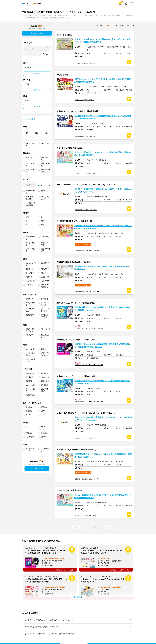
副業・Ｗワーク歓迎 (45, 390)
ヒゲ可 (43, 415)
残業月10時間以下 (45, 250)
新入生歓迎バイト (45, 450)
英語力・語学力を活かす (30, 330)
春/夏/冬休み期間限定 (46, 171)
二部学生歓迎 (45, 377)
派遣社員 (44, 433)
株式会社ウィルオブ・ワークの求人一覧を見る (89, 328)
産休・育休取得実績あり (45, 286)
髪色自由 (29, 407)
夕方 (42, 221)
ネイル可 (29, 415)
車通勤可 (44, 349)
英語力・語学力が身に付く (45, 354)
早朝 (27, 217)
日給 (37, 133)
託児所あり (30, 285)
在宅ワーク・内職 (45, 244)
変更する (37, 74)
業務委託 (44, 437)
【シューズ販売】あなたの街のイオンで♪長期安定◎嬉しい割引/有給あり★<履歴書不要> (103, 496)
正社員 (43, 427)
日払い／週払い (45, 145)
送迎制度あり (45, 269)
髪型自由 (44, 407)
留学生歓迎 (44, 385)
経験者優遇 (30, 335)
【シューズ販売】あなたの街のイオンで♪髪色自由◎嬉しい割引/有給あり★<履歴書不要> (103, 154)
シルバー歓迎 (30, 385)
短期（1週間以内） (46, 159)
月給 (46, 133)
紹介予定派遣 (30, 437)
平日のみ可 (44, 191)
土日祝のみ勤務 (30, 192)
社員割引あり (45, 277)
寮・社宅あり (30, 273)
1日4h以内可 (45, 237)
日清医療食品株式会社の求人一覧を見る (87, 251)
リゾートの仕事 (30, 250)
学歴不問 (29, 381)
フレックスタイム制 (45, 198)
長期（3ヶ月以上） (31, 171)
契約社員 (29, 433)
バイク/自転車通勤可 (30, 354)
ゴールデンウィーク (30, 450)
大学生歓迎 (30, 377)
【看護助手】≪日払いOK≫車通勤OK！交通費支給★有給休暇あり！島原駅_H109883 (102, 309)
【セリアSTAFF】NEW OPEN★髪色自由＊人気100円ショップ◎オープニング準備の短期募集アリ (103, 41)
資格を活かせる (45, 336)
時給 (28, 133)
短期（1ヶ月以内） (31, 165)
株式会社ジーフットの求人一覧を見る (86, 173)
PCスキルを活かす (45, 330)
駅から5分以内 (31, 349)
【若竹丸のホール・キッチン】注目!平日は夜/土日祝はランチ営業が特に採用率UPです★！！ (103, 81)
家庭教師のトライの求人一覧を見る (86, 137)
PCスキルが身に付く (31, 360)
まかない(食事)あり (31, 264)
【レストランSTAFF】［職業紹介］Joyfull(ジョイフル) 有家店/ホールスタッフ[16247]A (103, 190)
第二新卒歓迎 (30, 395)
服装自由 (29, 411)
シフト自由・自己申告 (30, 198)
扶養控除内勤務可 (30, 238)
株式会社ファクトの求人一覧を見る (86, 210)
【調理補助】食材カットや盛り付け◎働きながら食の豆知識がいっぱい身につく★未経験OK (103, 227)
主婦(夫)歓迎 (45, 381)
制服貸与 (29, 277)
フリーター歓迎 (30, 390)
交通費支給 (30, 269)
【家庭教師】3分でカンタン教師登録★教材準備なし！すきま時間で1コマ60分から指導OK (103, 117)
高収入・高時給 (30, 145)
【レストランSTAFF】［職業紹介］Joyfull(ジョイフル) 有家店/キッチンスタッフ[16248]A (103, 419)
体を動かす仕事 (30, 244)
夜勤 (42, 225)
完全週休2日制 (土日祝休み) (31, 204)
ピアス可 (44, 411)
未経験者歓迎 (30, 373)
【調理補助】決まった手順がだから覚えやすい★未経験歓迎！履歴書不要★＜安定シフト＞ (103, 455)
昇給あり (44, 273)
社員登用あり (45, 281)
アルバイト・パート (30, 428)
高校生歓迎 (44, 373)
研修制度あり (45, 263)
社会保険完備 (30, 281)
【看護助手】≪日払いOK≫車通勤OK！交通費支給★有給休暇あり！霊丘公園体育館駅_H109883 (102, 346)
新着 (116, 25)
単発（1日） (30, 158)
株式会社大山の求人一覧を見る (84, 100)
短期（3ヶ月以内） (46, 165)
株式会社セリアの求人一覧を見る (85, 63)
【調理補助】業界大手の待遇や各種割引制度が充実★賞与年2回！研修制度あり (103, 268)
